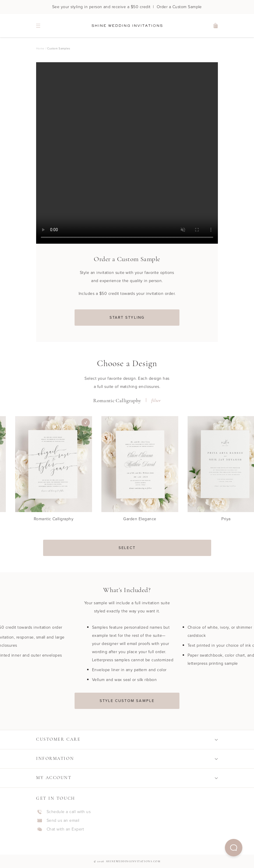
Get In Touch (56, 799)
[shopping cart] (216, 26)
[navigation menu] (38, 26)
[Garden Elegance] (140, 471)
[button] (234, 848)
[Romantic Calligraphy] (54, 471)
